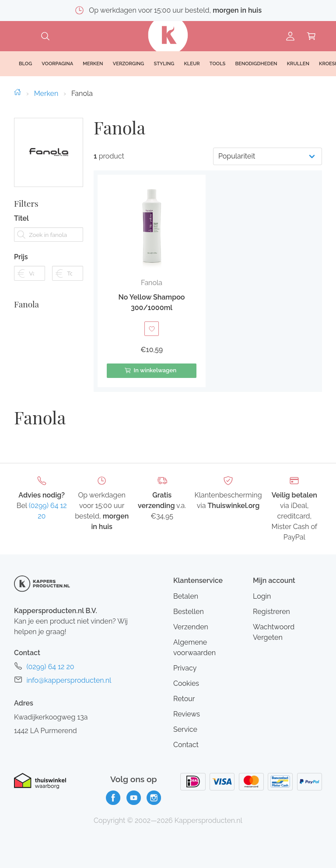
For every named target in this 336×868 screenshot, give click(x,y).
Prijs (21, 267)
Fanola (26, 314)
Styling (164, 64)
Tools (218, 64)
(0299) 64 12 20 (50, 667)
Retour (184, 699)
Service (185, 729)
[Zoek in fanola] (49, 245)
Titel (21, 229)
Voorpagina (57, 64)
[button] (151, 281)
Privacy (185, 668)
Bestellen (189, 612)
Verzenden (191, 627)
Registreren (271, 612)
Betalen (186, 596)
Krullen (298, 64)
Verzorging (129, 64)
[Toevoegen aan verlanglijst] (152, 329)
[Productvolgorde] (268, 156)
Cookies (186, 683)
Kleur (192, 64)
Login (262, 596)
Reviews (187, 714)
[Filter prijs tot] (68, 284)
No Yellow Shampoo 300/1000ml (152, 302)
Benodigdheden (256, 64)
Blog (25, 64)
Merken (46, 94)
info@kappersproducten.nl (69, 680)
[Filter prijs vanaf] (30, 284)
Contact (186, 745)
